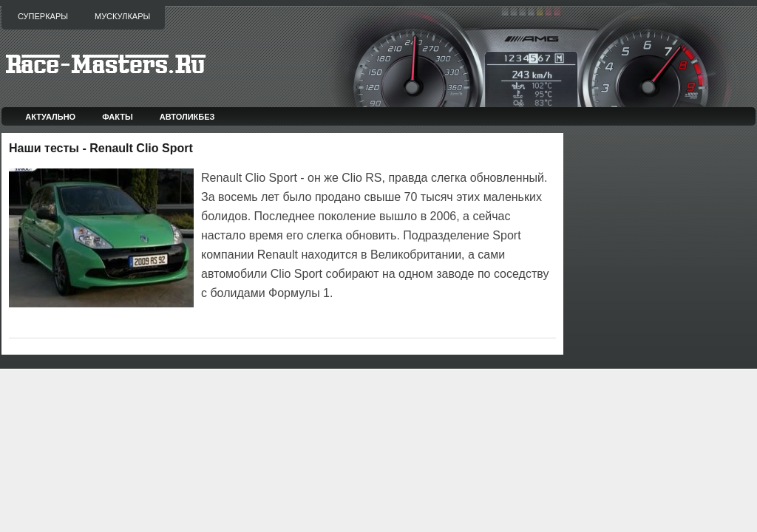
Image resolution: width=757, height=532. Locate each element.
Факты (118, 117)
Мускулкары (122, 16)
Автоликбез (187, 117)
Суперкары (43, 16)
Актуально (50, 117)
